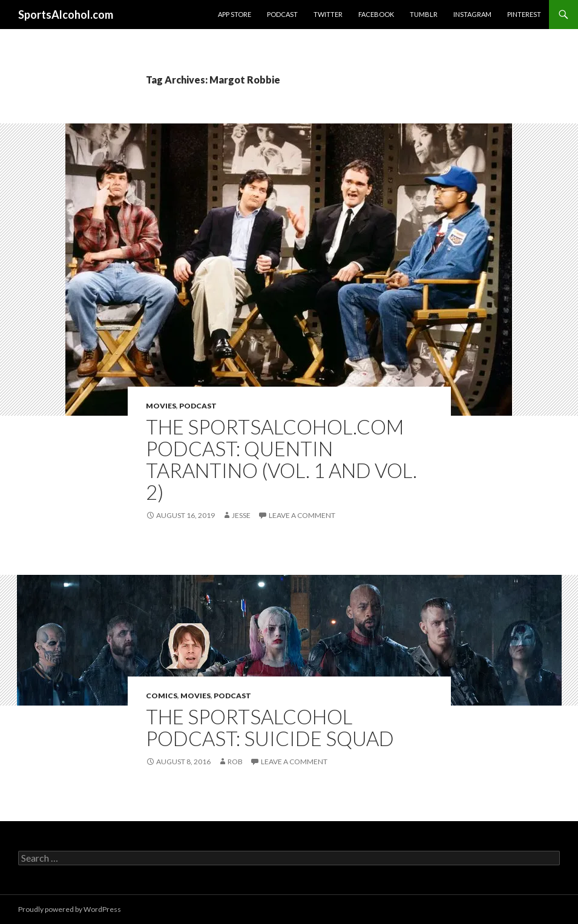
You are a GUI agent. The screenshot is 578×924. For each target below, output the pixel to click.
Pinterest (524, 14)
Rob (235, 762)
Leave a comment (302, 515)
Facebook (376, 14)
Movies (161, 406)
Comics (162, 696)
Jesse (241, 515)
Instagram (472, 14)
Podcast (282, 14)
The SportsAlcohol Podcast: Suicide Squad (270, 727)
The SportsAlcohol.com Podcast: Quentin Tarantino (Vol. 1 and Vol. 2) (281, 459)
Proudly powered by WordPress (70, 909)
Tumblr (424, 14)
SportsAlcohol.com (66, 15)
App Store (235, 14)
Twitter (328, 14)
